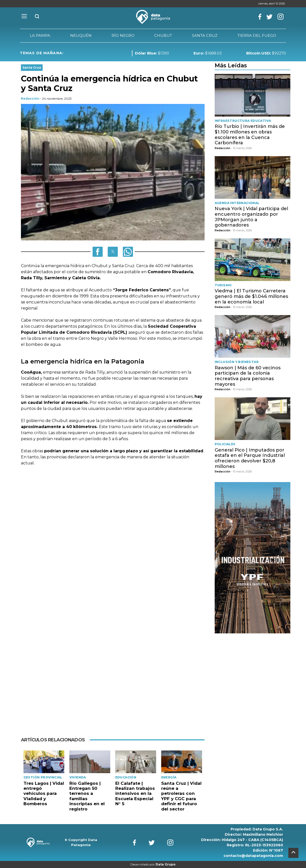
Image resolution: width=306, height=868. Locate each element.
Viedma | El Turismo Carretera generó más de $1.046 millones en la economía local (251, 296)
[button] (98, 252)
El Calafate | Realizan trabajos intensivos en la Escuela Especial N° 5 (135, 794)
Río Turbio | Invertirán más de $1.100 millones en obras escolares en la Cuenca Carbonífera (250, 135)
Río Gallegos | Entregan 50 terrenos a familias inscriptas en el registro (87, 796)
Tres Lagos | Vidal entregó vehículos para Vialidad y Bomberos (44, 794)
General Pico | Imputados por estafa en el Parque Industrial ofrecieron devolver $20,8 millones (250, 458)
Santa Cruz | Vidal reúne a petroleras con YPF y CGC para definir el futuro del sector (181, 796)
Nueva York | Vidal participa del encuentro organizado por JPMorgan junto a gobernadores (251, 217)
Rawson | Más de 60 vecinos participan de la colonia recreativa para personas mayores (248, 376)
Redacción (30, 99)
